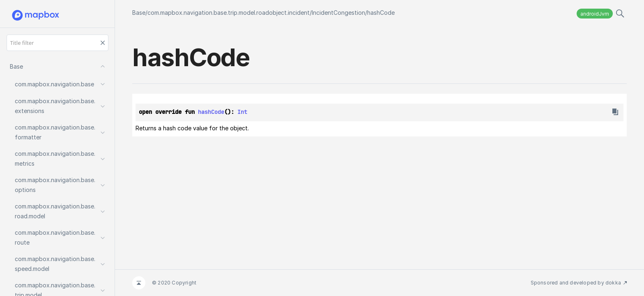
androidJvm (595, 14)
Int (242, 112)
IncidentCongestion (338, 13)
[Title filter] (57, 43)
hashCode (381, 13)
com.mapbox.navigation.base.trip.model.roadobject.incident (229, 13)
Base (139, 13)
